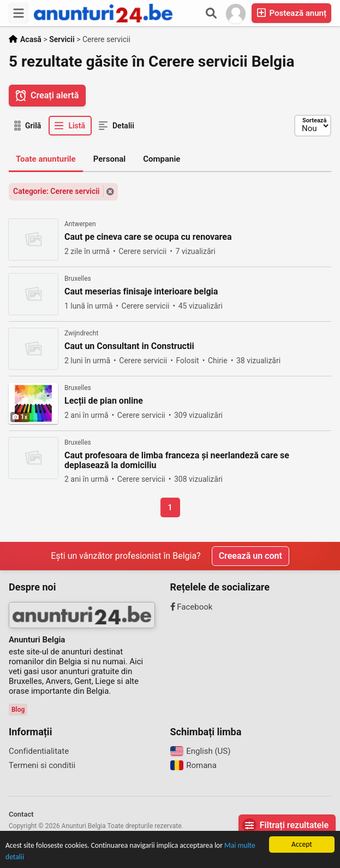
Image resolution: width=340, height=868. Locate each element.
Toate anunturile (46, 159)
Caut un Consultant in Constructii (129, 346)
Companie (162, 159)
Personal (110, 159)
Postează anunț (291, 13)
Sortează (314, 120)
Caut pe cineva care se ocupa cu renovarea (148, 237)
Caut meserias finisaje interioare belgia (141, 292)
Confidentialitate (39, 751)
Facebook (192, 607)
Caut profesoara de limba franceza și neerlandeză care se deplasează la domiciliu (177, 460)
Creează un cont (250, 556)
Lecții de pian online (104, 401)
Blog (18, 710)
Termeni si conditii (42, 765)
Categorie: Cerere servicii (56, 191)
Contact (21, 814)
